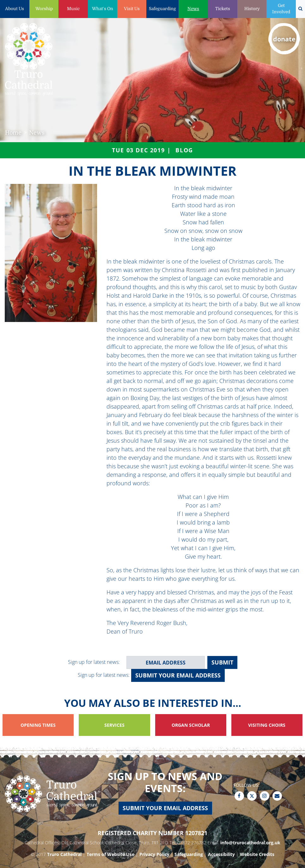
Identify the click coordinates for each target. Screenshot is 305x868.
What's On (103, 9)
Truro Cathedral (64, 854)
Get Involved (281, 9)
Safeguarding (162, 9)
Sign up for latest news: (94, 662)
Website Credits (257, 854)
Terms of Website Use (110, 854)
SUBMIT (222, 662)
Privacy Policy (154, 854)
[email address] (166, 662)
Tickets (223, 9)
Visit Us (132, 9)
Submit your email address (178, 675)
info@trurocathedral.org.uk (250, 843)
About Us (15, 9)
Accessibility (221, 854)
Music (73, 9)
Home (13, 133)
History (252, 9)
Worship (44, 9)
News (193, 9)
